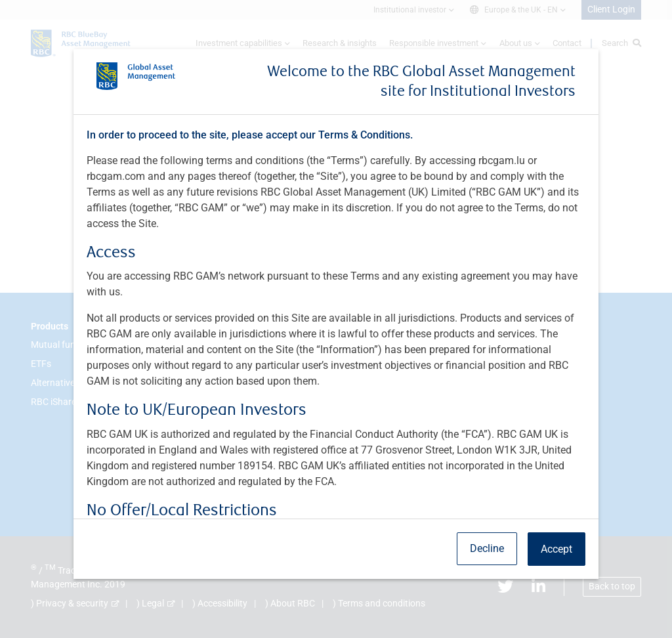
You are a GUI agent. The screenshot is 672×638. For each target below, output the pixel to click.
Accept (556, 549)
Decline (487, 548)
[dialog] (336, 319)
